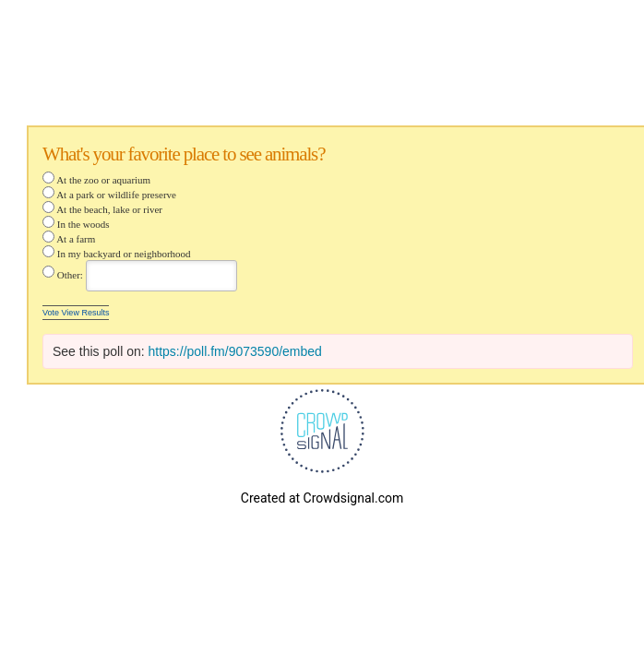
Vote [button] (52, 313)
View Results (86, 313)
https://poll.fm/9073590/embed (235, 351)
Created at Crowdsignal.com (322, 498)
